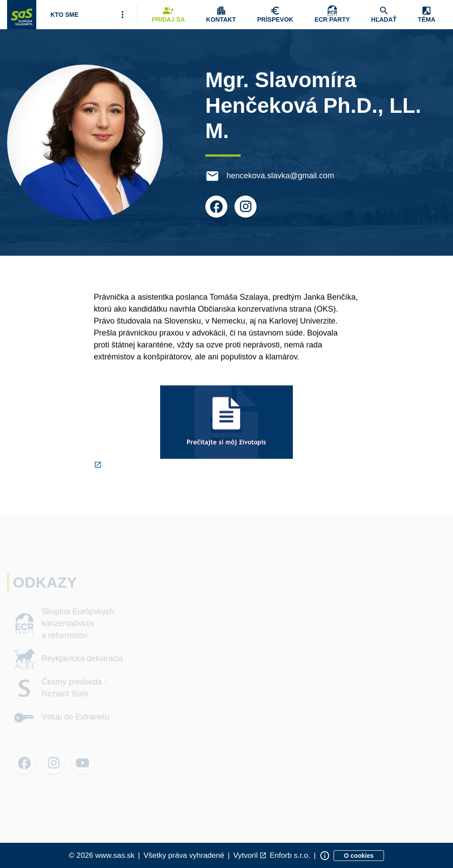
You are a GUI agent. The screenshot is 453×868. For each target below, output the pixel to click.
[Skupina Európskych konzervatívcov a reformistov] (332, 15)
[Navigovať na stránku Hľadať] (384, 15)
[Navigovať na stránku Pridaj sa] (168, 15)
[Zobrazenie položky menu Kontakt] (221, 15)
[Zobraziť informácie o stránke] (325, 856)
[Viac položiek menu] (123, 15)
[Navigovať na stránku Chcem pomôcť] (275, 15)
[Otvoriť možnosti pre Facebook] (217, 207)
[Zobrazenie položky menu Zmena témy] (426, 15)
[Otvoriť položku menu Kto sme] (65, 15)
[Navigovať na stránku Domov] (22, 15)
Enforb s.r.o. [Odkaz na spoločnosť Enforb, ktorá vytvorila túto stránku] (290, 855)
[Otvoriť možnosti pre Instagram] (246, 207)
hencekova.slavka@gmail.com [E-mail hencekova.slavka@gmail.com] (281, 176)
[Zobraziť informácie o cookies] (359, 856)
